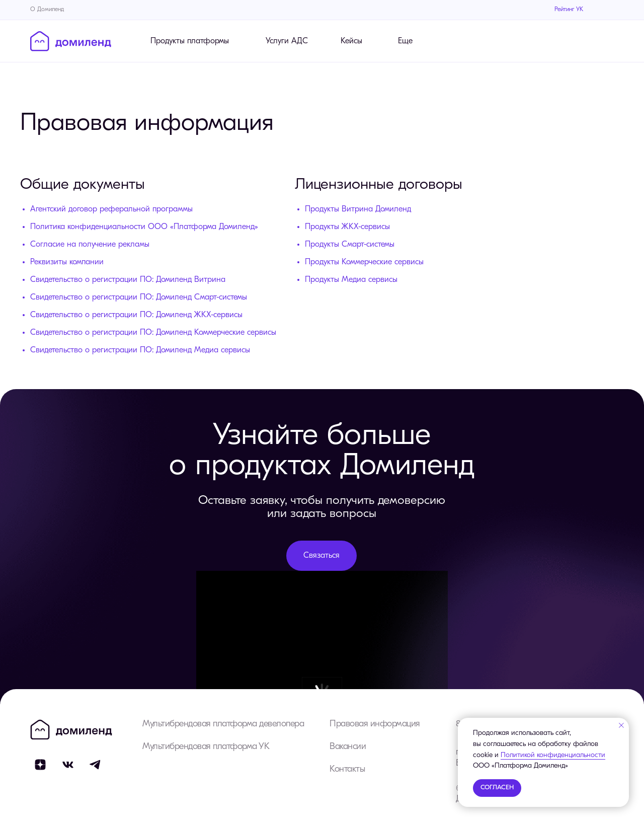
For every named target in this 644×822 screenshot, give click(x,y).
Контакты (347, 769)
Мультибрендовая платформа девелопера (223, 724)
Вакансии (348, 747)
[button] (321, 556)
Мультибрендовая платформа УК (206, 747)
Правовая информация (375, 724)
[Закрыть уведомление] (621, 725)
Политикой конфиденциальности (553, 755)
